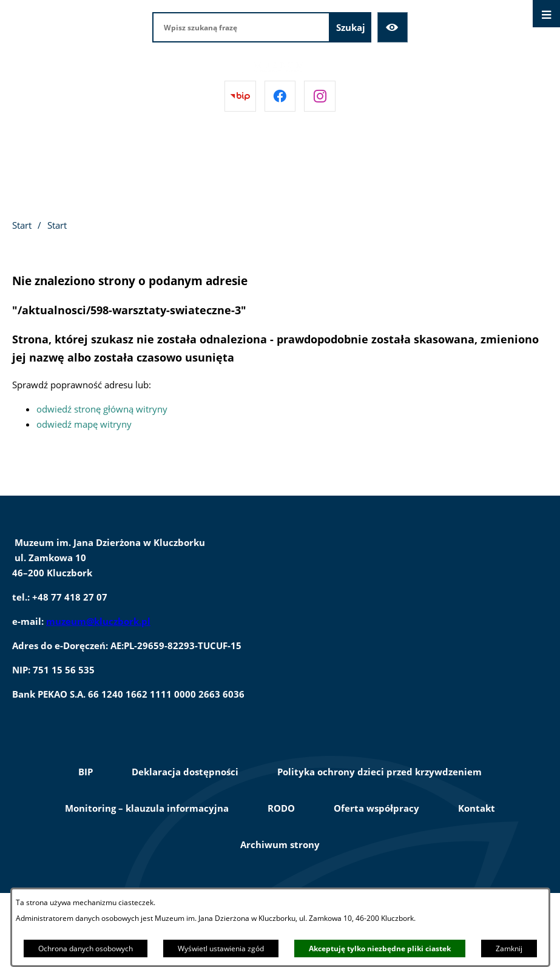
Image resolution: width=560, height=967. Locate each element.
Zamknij (509, 948)
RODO (281, 808)
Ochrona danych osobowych (86, 948)
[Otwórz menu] (546, 14)
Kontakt (477, 808)
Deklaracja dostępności (185, 772)
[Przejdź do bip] (240, 96)
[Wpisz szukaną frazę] (241, 27)
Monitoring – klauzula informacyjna (147, 808)
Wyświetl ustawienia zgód (221, 948)
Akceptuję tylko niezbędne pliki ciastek (380, 948)
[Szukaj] (351, 27)
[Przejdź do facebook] (280, 96)
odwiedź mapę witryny (84, 424)
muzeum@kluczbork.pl (98, 621)
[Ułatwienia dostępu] (393, 27)
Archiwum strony (280, 844)
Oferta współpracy (376, 808)
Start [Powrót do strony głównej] (22, 225)
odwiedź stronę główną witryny (102, 409)
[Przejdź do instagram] (320, 96)
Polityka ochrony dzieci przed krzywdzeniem (380, 772)
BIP (86, 772)
